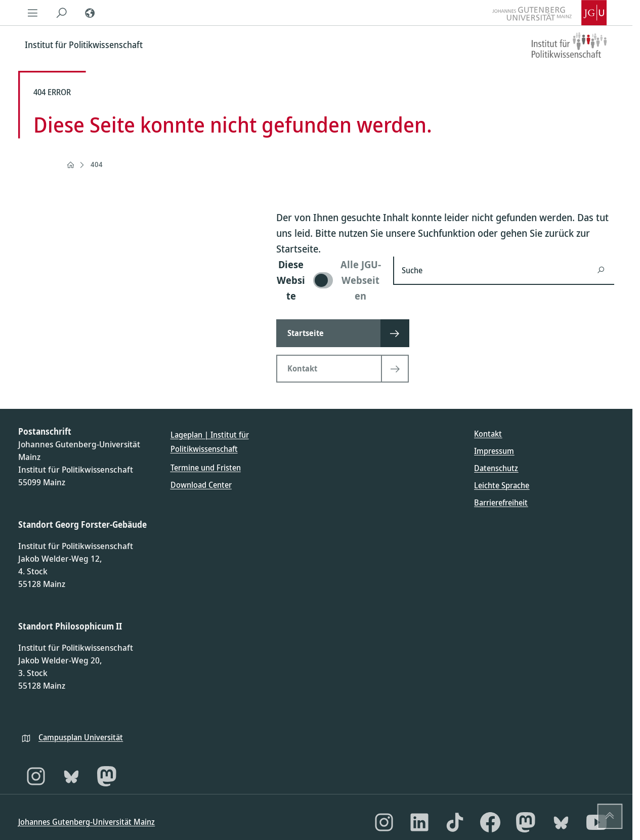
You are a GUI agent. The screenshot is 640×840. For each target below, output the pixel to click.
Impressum (494, 451)
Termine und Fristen (206, 468)
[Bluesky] (71, 776)
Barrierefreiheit (501, 502)
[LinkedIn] (419, 822)
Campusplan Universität (81, 737)
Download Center (201, 485)
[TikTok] (455, 822)
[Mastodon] (107, 776)
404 (97, 164)
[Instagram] (36, 776)
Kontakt (488, 434)
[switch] (329, 280)
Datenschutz (496, 468)
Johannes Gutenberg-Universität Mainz (87, 822)
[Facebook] (490, 822)
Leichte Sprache (502, 485)
